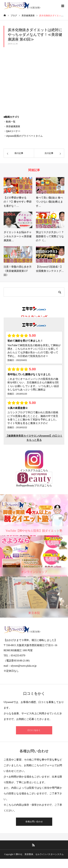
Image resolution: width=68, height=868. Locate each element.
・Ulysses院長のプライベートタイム (23, 136)
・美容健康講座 (12, 126)
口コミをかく (34, 730)
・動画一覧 (10, 122)
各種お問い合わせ (34, 822)
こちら (44, 470)
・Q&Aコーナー (12, 131)
